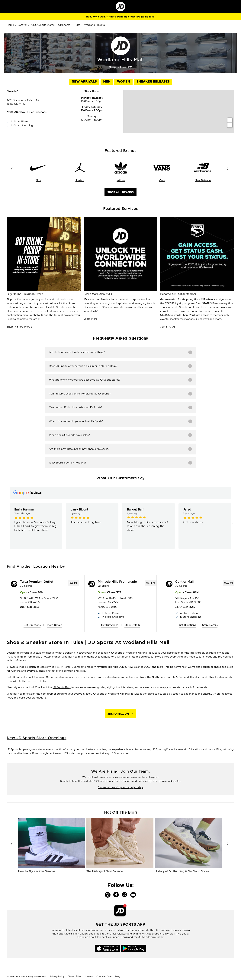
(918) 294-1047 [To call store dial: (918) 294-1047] (16, 112)
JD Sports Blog (62, 687)
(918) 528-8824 (29, 607)
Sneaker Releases (153, 82)
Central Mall (185, 582)
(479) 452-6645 (185, 607)
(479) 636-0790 (108, 607)
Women (123, 82)
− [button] (230, 125)
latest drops (197, 653)
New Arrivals (84, 82)
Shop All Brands (120, 192)
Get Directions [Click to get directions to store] (38, 112)
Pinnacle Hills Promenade (117, 582)
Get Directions (32, 625)
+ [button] (230, 120)
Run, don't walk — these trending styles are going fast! (120, 17)
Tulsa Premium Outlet (37, 582)
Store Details (55, 625)
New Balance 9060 (139, 667)
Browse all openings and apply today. (120, 787)
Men (107, 82)
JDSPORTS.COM (118, 714)
